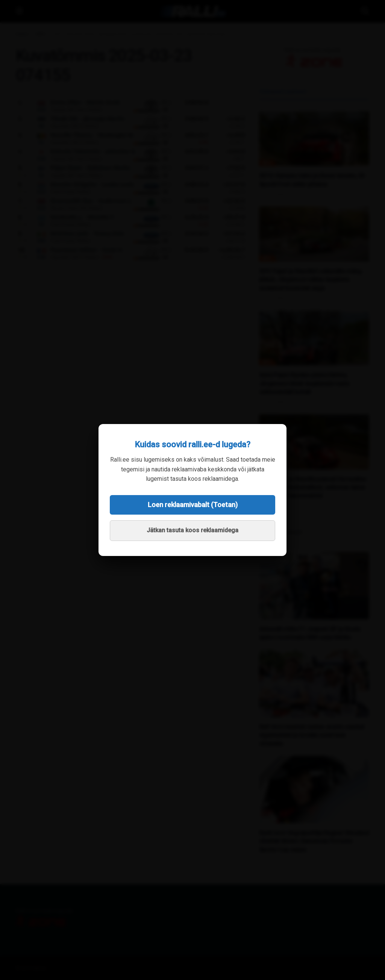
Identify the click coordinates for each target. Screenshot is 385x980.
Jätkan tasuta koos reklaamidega (192, 530)
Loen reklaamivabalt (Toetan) (193, 505)
